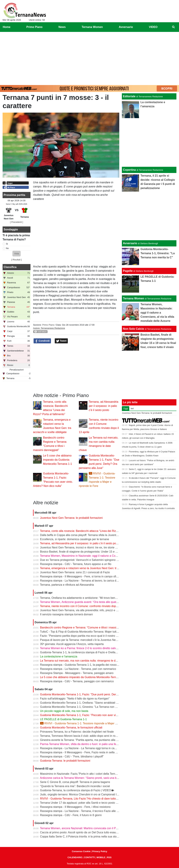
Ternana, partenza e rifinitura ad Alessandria (67, 585)
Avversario (130, 243)
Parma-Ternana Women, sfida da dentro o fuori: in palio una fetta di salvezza (87, 744)
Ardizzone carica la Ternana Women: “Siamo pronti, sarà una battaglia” (83, 778)
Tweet (61, 341)
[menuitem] (173, 27)
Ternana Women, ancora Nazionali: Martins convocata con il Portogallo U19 (86, 828)
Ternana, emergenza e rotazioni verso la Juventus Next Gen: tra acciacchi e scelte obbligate (96, 568)
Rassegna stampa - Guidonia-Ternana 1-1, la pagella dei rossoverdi (81, 665)
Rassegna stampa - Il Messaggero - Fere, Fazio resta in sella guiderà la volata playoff (92, 752)
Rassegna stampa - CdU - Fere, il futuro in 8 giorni (71, 815)
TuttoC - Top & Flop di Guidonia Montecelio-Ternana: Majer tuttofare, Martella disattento (93, 632)
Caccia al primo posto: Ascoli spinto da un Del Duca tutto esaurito (80, 832)
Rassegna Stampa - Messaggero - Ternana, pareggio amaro (77, 673)
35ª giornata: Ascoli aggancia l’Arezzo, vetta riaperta (72, 644)
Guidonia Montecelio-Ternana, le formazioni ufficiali (71, 728)
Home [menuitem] (7, 27)
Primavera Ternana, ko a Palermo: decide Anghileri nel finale (77, 732)
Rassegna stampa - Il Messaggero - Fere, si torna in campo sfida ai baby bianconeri (91, 576)
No (7, 248)
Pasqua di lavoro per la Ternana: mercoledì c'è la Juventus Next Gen (82, 640)
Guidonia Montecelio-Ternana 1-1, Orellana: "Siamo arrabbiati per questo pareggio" (91, 703)
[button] (17, 254)
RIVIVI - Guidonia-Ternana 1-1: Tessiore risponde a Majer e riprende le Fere (89, 723)
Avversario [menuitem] (126, 27)
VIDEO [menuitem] (153, 27)
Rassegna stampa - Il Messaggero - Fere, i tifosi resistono (75, 807)
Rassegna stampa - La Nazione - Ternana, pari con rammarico (78, 669)
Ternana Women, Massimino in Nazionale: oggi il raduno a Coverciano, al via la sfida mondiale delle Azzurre (106, 556)
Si (7, 244)
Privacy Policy (100, 851)
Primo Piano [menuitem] (34, 27)
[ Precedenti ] (16, 222)
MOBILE (101, 857)
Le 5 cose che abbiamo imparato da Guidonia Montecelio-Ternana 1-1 (57, 460)
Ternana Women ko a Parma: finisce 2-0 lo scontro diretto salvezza (81, 648)
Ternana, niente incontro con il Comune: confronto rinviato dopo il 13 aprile (85, 606)
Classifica (10, 267)
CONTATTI (89, 857)
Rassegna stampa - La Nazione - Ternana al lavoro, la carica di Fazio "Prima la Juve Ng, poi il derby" (102, 581)
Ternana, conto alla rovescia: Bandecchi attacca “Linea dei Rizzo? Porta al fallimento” (92, 531)
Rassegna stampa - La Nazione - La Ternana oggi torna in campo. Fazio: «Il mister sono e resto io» (101, 748)
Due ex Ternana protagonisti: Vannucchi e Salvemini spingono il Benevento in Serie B (92, 560)
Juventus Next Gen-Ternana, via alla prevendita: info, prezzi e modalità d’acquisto (90, 610)
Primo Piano (48, 325)
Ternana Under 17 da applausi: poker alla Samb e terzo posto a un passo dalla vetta (91, 803)
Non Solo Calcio (133, 329)
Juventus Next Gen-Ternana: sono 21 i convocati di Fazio (75, 572)
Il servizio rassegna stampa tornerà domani (66, 614)
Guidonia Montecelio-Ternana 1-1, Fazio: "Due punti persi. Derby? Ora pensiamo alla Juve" (96, 694)
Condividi (42, 341)
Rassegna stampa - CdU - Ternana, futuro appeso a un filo (76, 564)
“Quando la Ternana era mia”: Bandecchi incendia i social (75, 786)
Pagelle (128, 271)
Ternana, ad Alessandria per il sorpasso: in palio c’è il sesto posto (104, 406)
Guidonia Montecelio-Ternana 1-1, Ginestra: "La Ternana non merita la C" (85, 707)
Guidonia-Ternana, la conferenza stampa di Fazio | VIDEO (76, 790)
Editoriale (129, 96)
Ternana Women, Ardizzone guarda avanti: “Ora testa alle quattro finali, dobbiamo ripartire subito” (99, 602)
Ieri (132, 408)
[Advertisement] (89, 58)
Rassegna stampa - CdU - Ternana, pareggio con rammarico (77, 681)
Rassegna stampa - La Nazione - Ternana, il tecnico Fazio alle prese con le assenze (91, 811)
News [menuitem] (62, 27)
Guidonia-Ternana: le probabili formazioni (65, 761)
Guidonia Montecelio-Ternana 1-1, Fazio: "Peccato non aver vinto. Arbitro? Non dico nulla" (95, 715)
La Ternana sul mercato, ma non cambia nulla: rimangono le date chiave (84, 661)
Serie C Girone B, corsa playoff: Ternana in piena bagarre (75, 782)
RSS (109, 857)
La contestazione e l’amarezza (59, 656)
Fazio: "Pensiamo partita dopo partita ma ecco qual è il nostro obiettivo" (84, 636)
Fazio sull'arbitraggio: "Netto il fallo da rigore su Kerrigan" (75, 699)
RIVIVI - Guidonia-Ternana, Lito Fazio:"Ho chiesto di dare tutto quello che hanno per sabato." (97, 799)
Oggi (126, 408)
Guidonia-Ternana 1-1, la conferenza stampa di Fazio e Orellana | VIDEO (85, 652)
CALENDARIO (75, 857)
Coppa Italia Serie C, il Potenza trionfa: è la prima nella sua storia (80, 837)
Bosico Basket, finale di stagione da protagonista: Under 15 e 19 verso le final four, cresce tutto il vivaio (103, 552)
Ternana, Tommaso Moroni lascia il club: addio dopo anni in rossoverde (83, 736)
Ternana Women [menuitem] (92, 27)
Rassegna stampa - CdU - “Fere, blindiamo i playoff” (72, 757)
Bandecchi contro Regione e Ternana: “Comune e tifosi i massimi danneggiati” (88, 628)
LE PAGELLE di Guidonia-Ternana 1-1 (64, 719)
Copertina (129, 170)
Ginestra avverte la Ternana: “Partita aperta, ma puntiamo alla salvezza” (84, 740)
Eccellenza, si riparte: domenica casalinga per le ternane (75, 539)
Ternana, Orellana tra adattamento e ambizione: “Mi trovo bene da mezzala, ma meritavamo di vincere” (103, 598)
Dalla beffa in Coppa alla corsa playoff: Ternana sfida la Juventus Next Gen (86, 535)
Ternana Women (133, 298)
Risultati (17, 260)
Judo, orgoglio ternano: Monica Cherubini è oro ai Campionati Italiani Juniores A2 (90, 794)
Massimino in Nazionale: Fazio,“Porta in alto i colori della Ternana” (80, 774)
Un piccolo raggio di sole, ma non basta (64, 711)
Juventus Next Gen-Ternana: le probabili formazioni (71, 518)
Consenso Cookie (81, 851)
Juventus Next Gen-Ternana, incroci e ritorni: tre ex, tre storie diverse (82, 547)
